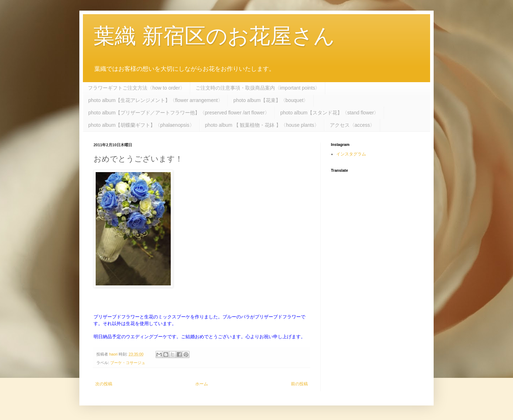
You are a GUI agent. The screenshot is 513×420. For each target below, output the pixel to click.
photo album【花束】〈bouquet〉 (271, 100)
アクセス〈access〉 (353, 125)
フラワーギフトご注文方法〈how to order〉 (136, 88)
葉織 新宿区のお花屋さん (214, 36)
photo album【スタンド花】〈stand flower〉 (330, 113)
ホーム (202, 384)
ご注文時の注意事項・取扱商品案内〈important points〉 (258, 88)
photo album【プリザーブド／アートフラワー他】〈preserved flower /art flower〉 (179, 113)
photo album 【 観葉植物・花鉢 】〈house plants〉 (262, 125)
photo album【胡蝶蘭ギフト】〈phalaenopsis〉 (141, 125)
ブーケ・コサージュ (128, 363)
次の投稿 (104, 384)
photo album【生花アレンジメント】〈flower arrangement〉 (156, 100)
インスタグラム (351, 154)
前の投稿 (299, 384)
